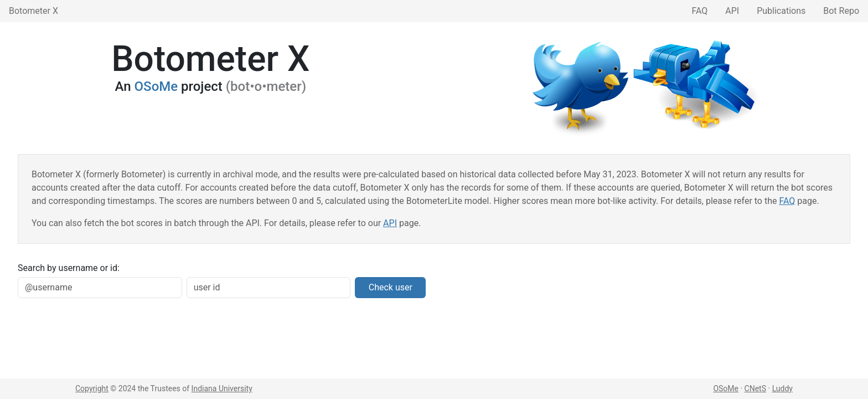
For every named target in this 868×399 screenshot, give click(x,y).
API (732, 11)
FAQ (699, 11)
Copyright (92, 388)
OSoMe (156, 86)
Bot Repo (841, 11)
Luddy (782, 388)
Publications (781, 11)
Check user (391, 287)
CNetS (755, 388)
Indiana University (222, 388)
